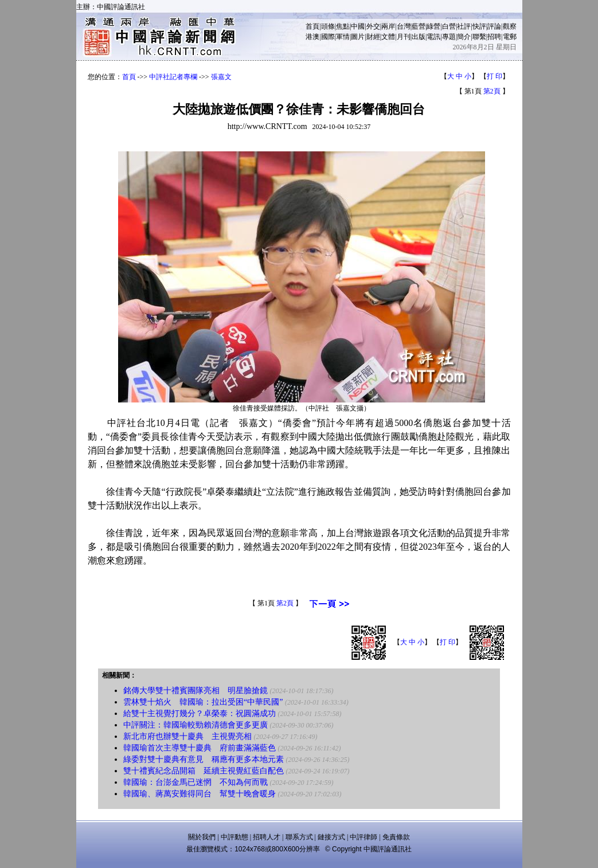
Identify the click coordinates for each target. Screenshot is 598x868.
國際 (328, 37)
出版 (419, 37)
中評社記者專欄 (173, 77)
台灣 (404, 26)
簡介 (464, 37)
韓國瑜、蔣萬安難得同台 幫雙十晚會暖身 (200, 794)
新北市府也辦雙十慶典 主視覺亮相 (187, 736)
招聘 (494, 37)
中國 (358, 26)
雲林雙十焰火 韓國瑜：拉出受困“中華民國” (203, 702)
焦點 (343, 26)
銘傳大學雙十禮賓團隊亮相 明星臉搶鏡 (196, 691)
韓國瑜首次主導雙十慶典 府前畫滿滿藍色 (200, 748)
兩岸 (388, 26)
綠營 (433, 26)
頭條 (328, 26)
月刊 (404, 37)
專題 (449, 37)
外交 (373, 26)
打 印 (495, 76)
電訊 (433, 37)
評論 (494, 26)
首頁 (312, 26)
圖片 (358, 37)
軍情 (343, 37)
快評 (479, 26)
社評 (464, 26)
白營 (449, 26)
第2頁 (492, 91)
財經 (373, 37)
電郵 (510, 37)
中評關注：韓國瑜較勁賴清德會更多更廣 (196, 725)
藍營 (419, 26)
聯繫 (479, 37)
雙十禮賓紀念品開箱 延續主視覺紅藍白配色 (204, 771)
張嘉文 (221, 77)
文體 (388, 37)
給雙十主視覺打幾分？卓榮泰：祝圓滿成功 (200, 713)
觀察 (510, 26)
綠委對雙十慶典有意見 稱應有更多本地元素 (204, 759)
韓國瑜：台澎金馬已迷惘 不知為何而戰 (196, 782)
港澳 (312, 37)
